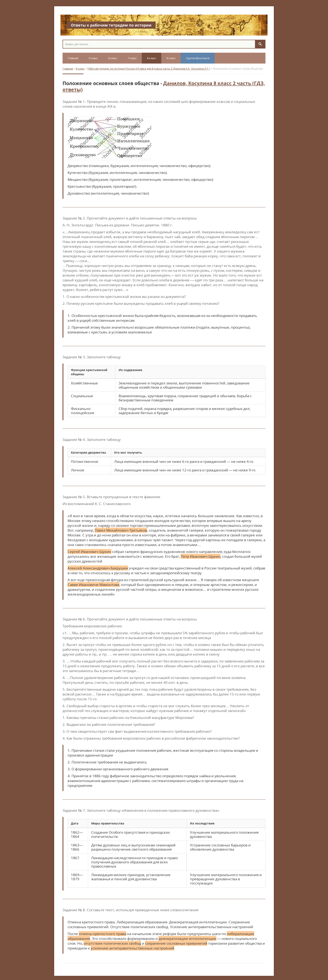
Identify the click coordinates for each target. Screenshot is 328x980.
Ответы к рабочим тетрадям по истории (111, 25)
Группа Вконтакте (198, 58)
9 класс (171, 58)
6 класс (113, 58)
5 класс (93, 58)
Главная (73, 58)
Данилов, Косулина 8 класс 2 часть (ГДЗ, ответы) (164, 86)
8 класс (152, 58)
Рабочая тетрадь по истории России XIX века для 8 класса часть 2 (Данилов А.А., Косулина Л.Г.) (149, 69)
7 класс (132, 58)
